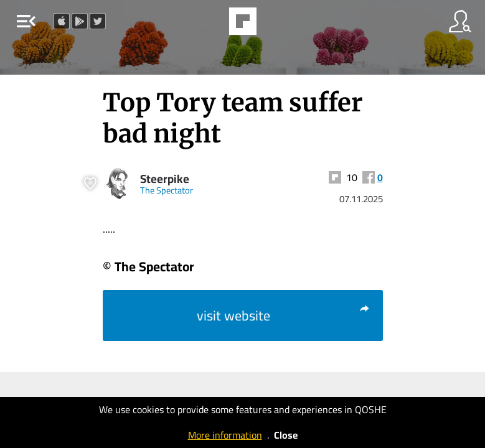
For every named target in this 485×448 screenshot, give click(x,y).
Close (286, 435)
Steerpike (165, 179)
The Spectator (167, 190)
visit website (284, 315)
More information (225, 435)
